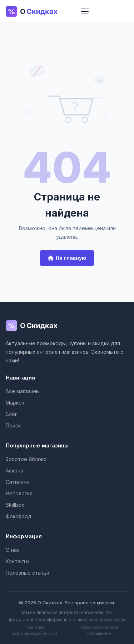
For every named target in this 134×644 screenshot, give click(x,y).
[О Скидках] (67, 327)
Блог (11, 414)
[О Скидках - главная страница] (38, 11)
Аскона (14, 470)
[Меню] (85, 11)
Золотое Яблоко (26, 459)
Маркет (15, 403)
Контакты (18, 561)
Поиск (13, 425)
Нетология (19, 493)
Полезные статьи (28, 573)
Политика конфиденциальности (35, 630)
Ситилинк (17, 482)
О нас (13, 550)
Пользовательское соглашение (99, 630)
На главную (67, 258)
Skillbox (15, 505)
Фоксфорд (19, 516)
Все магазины (23, 391)
